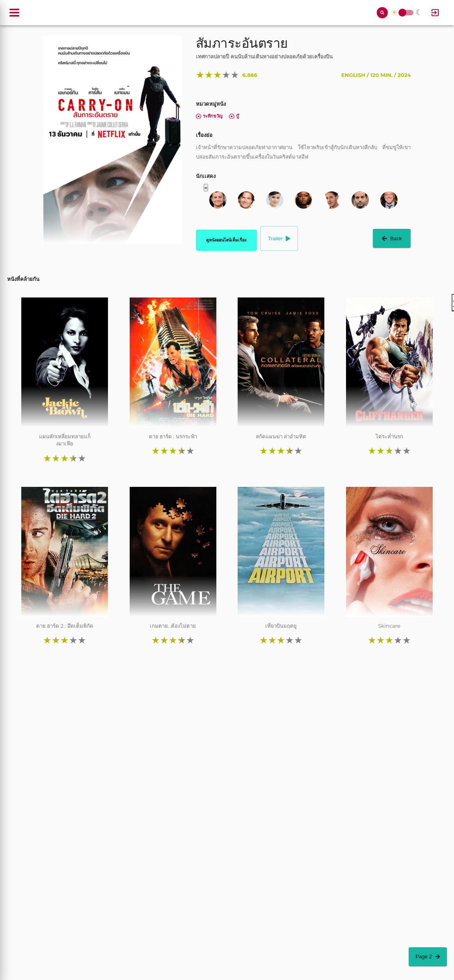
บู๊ (234, 116)
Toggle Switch (402, 13)
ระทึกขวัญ (209, 116)
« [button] (206, 188)
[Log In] (435, 13)
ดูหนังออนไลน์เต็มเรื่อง (226, 240)
